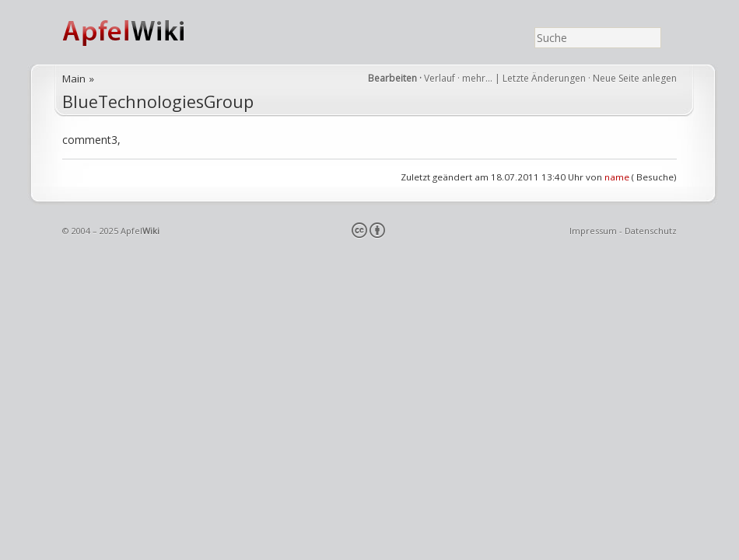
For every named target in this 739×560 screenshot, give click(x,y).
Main (74, 79)
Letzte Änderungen (544, 78)
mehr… (478, 78)
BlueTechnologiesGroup (158, 101)
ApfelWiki (140, 32)
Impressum (593, 231)
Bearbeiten (392, 78)
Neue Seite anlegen (635, 78)
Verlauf (440, 78)
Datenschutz (651, 231)
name (617, 177)
